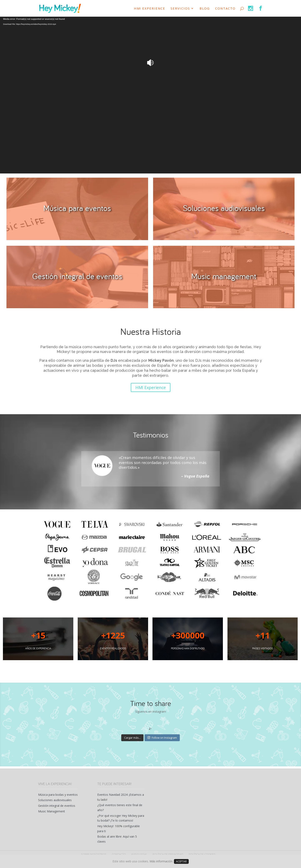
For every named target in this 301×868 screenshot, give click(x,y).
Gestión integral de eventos (57, 806)
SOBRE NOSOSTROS (94, 854)
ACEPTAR (181, 861)
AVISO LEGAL (139, 854)
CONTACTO (225, 9)
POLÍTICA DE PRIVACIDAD (168, 854)
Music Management (52, 811)
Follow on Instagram (162, 738)
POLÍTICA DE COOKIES (202, 854)
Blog (205, 9)
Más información (161, 861)
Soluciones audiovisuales (55, 800)
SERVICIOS (180, 9)
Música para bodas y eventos (58, 795)
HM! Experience (150, 9)
